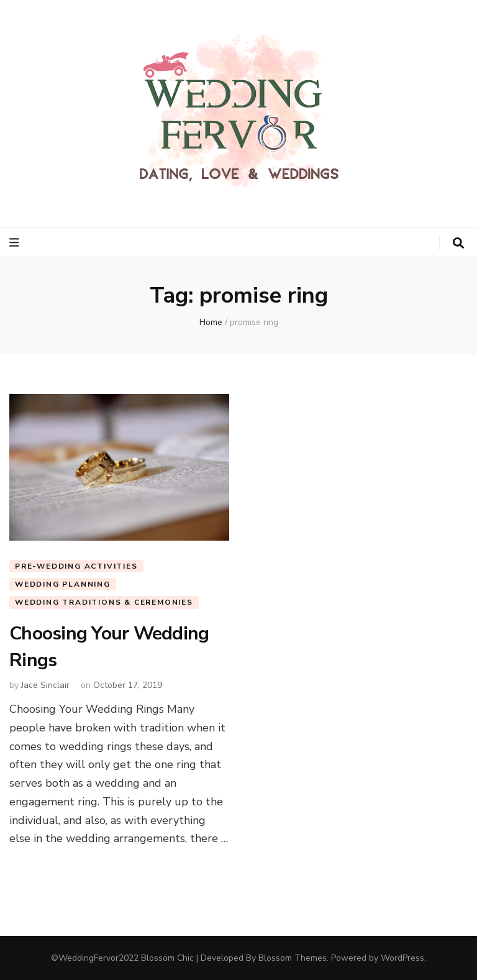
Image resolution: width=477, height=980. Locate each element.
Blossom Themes (293, 958)
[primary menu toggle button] (16, 243)
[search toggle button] (458, 243)
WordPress (402, 958)
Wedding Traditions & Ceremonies (104, 602)
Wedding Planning (63, 584)
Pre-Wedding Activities (76, 566)
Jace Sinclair (45, 685)
